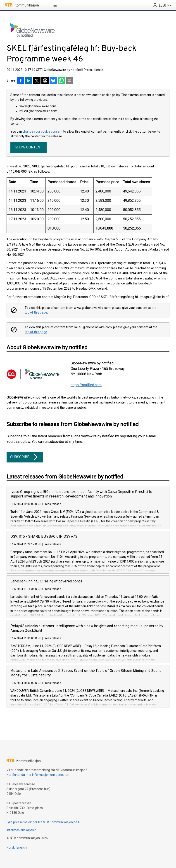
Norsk (11, 847)
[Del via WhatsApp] (61, 81)
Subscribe (25, 457)
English (22, 847)
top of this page (36, 312)
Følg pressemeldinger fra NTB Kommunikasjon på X (43, 822)
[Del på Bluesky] (53, 81)
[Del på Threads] (45, 81)
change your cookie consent (43, 131)
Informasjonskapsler (21, 830)
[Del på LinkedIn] (29, 81)
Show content (29, 147)
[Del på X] (37, 81)
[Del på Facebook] (21, 81)
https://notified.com (86, 385)
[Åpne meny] (56, 5)
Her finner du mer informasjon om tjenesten (38, 775)
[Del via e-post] (69, 81)
